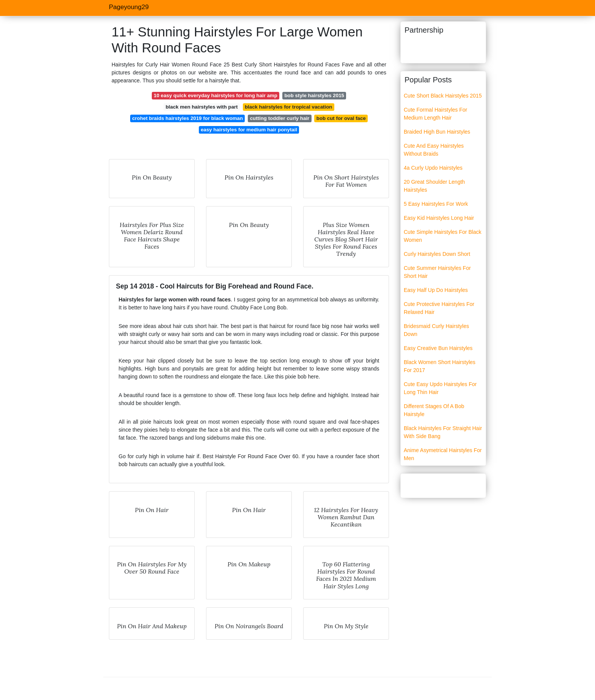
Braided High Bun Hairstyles (437, 132)
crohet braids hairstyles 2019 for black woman (187, 118)
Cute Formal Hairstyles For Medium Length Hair (435, 114)
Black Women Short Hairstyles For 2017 (440, 366)
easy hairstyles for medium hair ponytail (249, 130)
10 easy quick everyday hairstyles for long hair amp (216, 95)
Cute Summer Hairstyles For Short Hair (437, 272)
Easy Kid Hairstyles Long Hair (439, 218)
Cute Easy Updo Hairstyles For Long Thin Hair (440, 388)
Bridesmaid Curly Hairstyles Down (436, 330)
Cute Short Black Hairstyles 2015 (443, 96)
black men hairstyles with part (201, 107)
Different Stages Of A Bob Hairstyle (434, 410)
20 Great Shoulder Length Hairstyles (434, 186)
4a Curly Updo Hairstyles (433, 168)
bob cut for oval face (341, 118)
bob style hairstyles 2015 (314, 95)
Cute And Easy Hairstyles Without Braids (434, 150)
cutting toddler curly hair (280, 118)
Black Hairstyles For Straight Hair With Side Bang (443, 432)
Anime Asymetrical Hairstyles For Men (443, 454)
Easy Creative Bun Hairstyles (438, 348)
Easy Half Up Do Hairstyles (436, 290)
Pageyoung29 (129, 7)
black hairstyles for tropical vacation (289, 107)
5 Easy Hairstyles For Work (436, 204)
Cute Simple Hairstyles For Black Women (443, 236)
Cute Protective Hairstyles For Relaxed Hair (439, 308)
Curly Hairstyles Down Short (437, 254)
